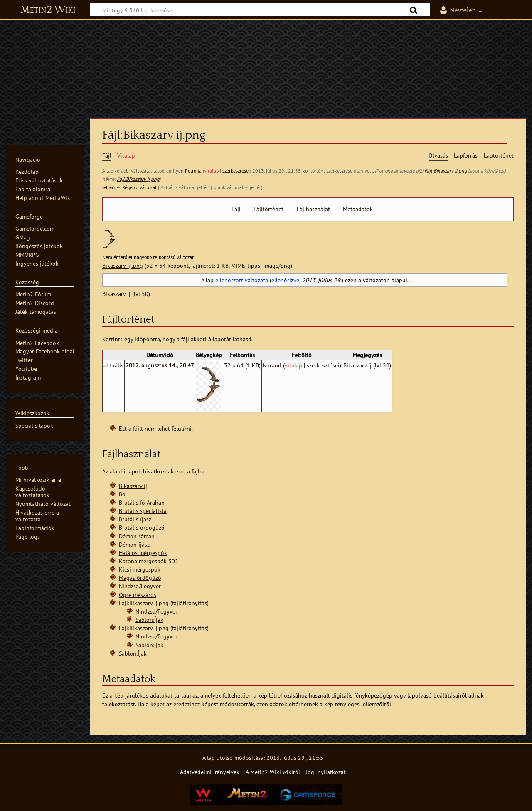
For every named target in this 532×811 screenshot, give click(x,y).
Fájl (236, 209)
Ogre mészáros (138, 595)
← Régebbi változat (136, 187)
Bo (122, 494)
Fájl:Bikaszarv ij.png (446, 171)
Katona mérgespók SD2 (149, 561)
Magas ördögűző (140, 578)
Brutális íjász (135, 519)
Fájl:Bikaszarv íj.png (138, 179)
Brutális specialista (143, 511)
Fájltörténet (268, 209)
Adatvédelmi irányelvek (210, 772)
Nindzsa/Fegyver (140, 586)
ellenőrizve (285, 280)
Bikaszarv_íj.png (123, 265)
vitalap (211, 171)
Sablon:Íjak (149, 620)
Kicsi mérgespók (140, 569)
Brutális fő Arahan (142, 502)
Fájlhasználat (313, 209)
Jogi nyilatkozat (326, 772)
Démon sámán (137, 536)
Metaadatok (358, 209)
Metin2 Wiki (48, 10)
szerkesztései (236, 171)
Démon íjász (134, 544)
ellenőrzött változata (242, 280)
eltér (108, 187)
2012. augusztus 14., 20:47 (160, 365)
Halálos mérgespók (143, 553)
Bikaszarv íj (133, 486)
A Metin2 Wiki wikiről (273, 772)
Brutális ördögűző (142, 527)
